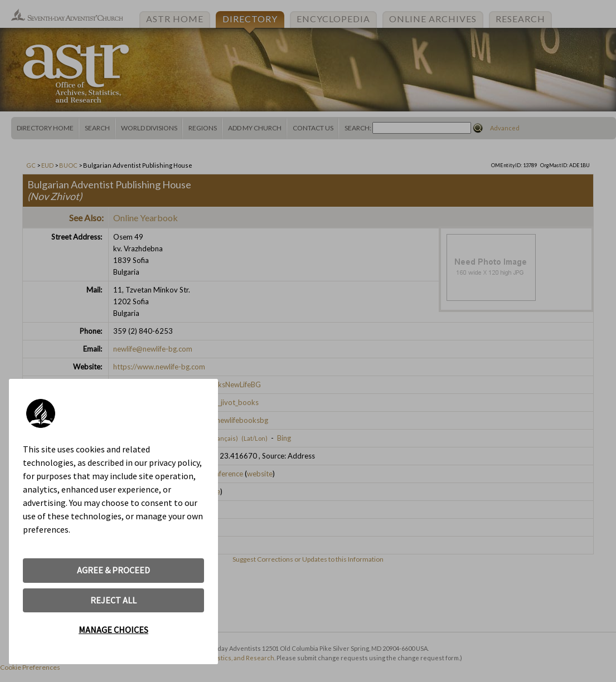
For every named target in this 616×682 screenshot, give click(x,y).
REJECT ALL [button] (113, 600)
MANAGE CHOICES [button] (113, 630)
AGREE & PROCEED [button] (113, 570)
